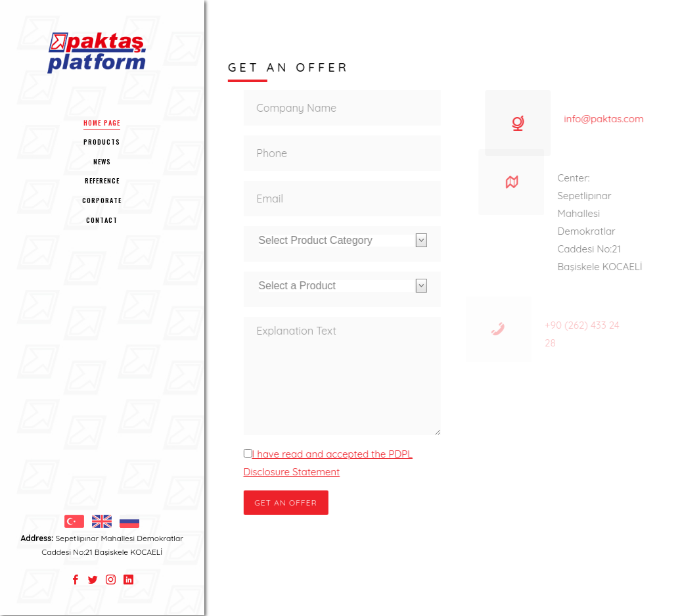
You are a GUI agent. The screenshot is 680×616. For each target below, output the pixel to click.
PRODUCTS (102, 142)
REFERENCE (102, 180)
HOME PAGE (102, 123)
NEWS (102, 161)
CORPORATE (102, 200)
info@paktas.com (600, 119)
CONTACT (102, 220)
